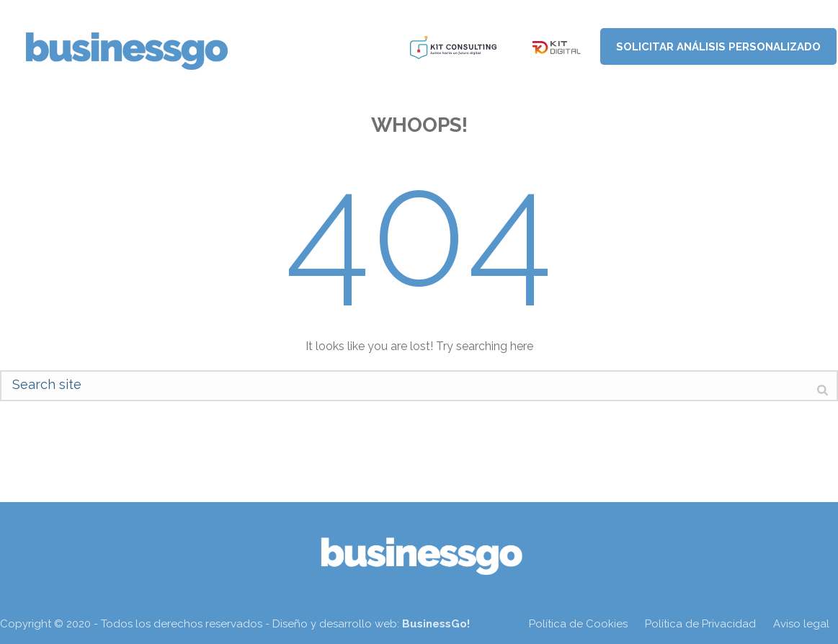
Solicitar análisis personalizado (718, 47)
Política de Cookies (578, 624)
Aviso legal (801, 624)
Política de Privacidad (700, 624)
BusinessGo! (436, 624)
